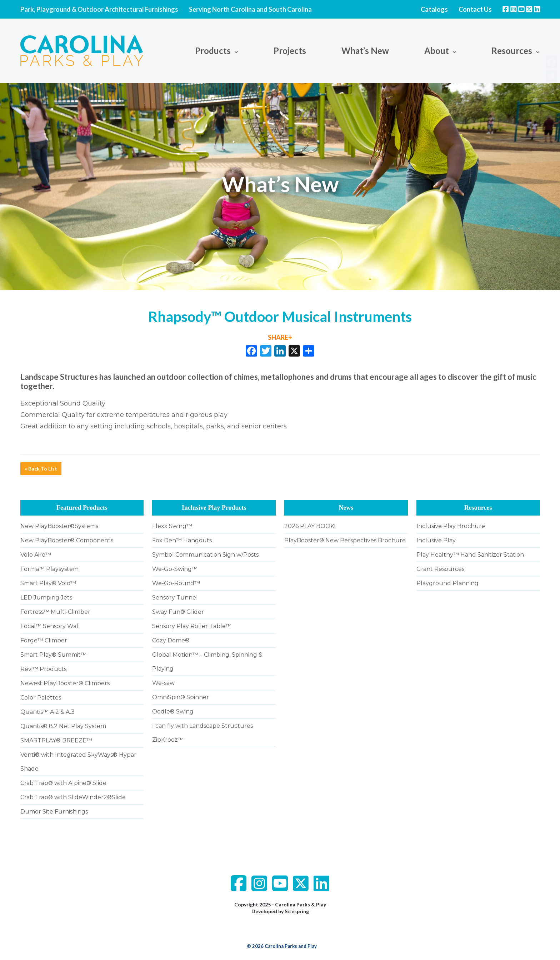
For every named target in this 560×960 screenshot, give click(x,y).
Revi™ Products (43, 669)
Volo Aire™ (36, 555)
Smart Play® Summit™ (53, 655)
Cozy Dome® (171, 640)
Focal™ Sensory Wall (50, 626)
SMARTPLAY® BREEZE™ (56, 740)
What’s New (365, 51)
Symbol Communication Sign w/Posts (205, 555)
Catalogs (434, 9)
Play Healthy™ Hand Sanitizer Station (470, 555)
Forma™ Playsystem (49, 569)
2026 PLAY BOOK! (310, 526)
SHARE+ (280, 337)
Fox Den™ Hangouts (182, 540)
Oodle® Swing (173, 712)
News (346, 508)
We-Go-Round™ (176, 583)
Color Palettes (41, 698)
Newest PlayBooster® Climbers (65, 683)
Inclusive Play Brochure (451, 526)
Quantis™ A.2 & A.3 (47, 712)
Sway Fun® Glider (178, 612)
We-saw (163, 683)
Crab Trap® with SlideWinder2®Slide (73, 797)
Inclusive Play (436, 540)
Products (213, 51)
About (437, 51)
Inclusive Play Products (214, 508)
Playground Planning (447, 583)
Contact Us (475, 9)
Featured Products (82, 508)
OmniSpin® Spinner (181, 697)
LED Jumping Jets (46, 598)
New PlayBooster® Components (67, 540)
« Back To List (41, 469)
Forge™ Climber (44, 640)
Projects (290, 51)
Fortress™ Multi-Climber (55, 612)
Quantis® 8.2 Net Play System (63, 726)
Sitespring (297, 911)
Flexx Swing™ (172, 526)
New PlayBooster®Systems (59, 526)
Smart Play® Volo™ (48, 583)
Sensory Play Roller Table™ (192, 626)
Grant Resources (440, 569)
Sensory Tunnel (175, 598)
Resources (512, 51)
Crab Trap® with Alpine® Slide (63, 783)
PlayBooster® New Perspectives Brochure (345, 540)
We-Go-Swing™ (175, 569)
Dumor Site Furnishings (54, 812)
